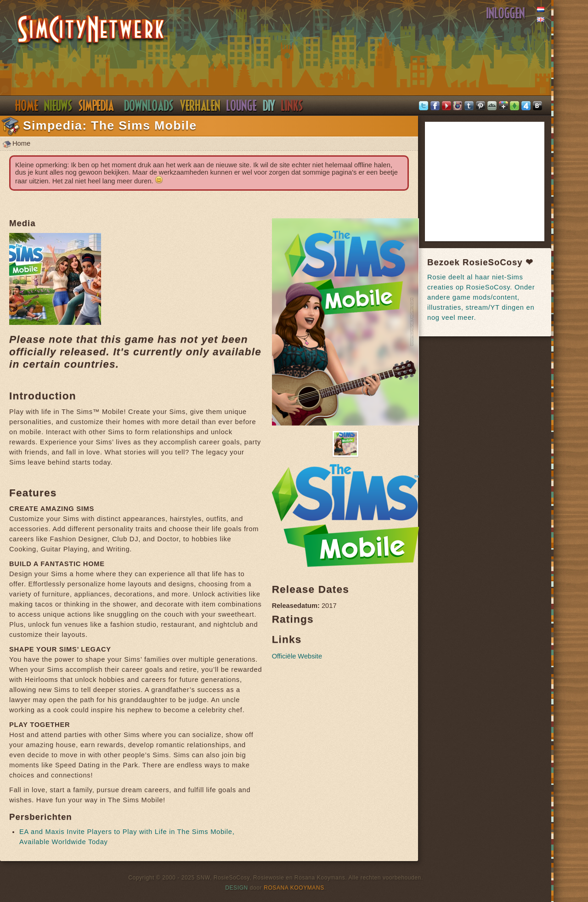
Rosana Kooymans (294, 888)
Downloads (149, 106)
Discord (242, 106)
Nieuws (58, 106)
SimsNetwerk (91, 31)
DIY (269, 106)
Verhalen (200, 106)
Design (237, 888)
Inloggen (506, 13)
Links (292, 106)
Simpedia (96, 106)
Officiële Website (297, 656)
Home (26, 106)
